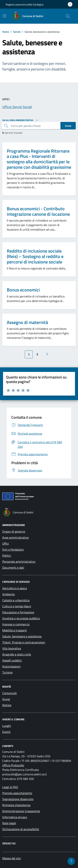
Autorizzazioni (11, 666)
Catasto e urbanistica (16, 600)
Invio (68, 126)
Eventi (6, 732)
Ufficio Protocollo (13, 765)
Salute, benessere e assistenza (22, 636)
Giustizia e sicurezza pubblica (21, 618)
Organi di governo (14, 531)
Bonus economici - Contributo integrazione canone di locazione (38, 211)
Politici (7, 555)
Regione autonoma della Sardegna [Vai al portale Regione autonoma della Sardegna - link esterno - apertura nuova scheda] (25, 4)
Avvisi (6, 699)
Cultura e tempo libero (17, 606)
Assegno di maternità (27, 322)
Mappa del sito (12, 858)
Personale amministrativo (19, 562)
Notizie (7, 705)
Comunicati (10, 693)
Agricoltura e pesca (15, 588)
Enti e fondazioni (13, 549)
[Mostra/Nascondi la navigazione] (5, 16)
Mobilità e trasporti (15, 630)
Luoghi (7, 726)
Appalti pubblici (12, 660)
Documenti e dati (13, 568)
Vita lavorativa (12, 648)
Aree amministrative (15, 537)
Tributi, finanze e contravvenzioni (24, 642)
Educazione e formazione (18, 612)
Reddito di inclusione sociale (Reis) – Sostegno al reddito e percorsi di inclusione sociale (35, 256)
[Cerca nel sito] (68, 16)
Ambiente (8, 594)
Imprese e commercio (16, 624)
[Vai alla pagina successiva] (47, 354)
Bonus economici (23, 290)
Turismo (7, 672)
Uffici (6, 543)
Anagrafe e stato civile (17, 654)
